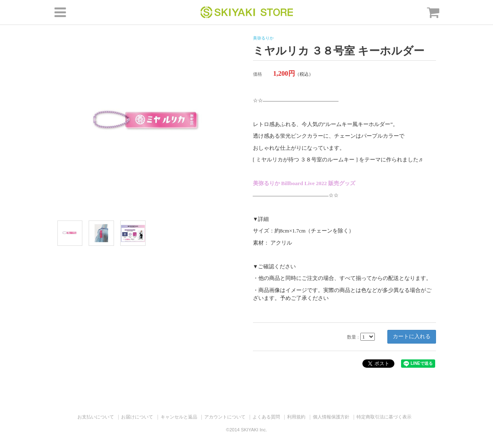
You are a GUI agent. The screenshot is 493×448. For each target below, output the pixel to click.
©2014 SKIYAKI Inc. (246, 430)
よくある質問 (266, 417)
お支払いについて (96, 417)
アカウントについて (225, 417)
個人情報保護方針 (331, 417)
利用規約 (296, 417)
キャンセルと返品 (179, 417)
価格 (258, 74)
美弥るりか (263, 38)
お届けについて (137, 417)
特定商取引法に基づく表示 (384, 417)
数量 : (353, 337)
